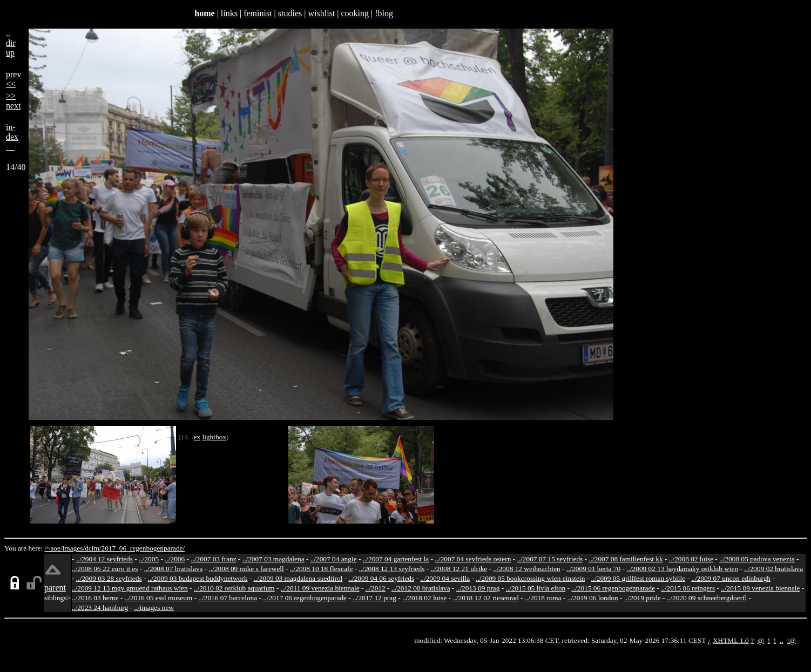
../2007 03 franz (213, 559)
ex (197, 437)
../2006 (175, 559)
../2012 (376, 588)
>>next (13, 101)
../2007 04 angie (334, 559)
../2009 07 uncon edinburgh (731, 578)
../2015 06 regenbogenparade (613, 588)
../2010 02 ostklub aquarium (234, 588)
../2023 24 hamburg (100, 607)
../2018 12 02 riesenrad (486, 598)
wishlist (321, 13)
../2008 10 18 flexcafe (322, 569)
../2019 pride (643, 598)
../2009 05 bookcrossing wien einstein (530, 578)
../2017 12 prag (374, 598)
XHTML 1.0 (731, 640)
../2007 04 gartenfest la (396, 559)
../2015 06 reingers (688, 588)
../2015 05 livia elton (536, 588)
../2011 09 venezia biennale (320, 588)
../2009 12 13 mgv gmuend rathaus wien (130, 588)
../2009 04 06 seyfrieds (381, 578)
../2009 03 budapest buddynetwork (198, 578)
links (229, 13)
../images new (154, 607)
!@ (791, 640)
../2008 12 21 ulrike (459, 569)
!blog (384, 13)
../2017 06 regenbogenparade (305, 598)
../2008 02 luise (691, 559)
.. (782, 640)
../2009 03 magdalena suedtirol (298, 578)
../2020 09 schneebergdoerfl (707, 598)
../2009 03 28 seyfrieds (109, 578)
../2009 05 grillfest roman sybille (638, 578)
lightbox (214, 437)
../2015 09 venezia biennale (760, 588)
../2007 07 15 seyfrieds (550, 559)
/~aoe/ (54, 548)
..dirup (11, 43)
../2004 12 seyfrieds (104, 559)
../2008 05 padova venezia (757, 559)
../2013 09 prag (478, 588)
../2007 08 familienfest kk (626, 559)
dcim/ (93, 548)
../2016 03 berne (95, 598)
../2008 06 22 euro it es (105, 569)
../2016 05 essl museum (159, 598)
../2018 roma (543, 598)
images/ (74, 548)
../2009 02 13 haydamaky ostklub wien (682, 569)
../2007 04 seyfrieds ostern (473, 559)
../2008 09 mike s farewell (246, 569)
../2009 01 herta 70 (593, 569)
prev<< (13, 79)
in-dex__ (12, 137)
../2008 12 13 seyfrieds (392, 569)
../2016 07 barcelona (228, 598)
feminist (258, 13)
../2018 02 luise (424, 598)
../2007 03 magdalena (273, 559)
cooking (355, 13)
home (204, 13)
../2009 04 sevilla (445, 578)
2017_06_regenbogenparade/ (143, 548)
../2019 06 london (593, 598)
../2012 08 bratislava (421, 588)
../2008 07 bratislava (174, 569)
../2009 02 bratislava (773, 569)
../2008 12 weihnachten (526, 569)
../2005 (149, 559)
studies (290, 13)
